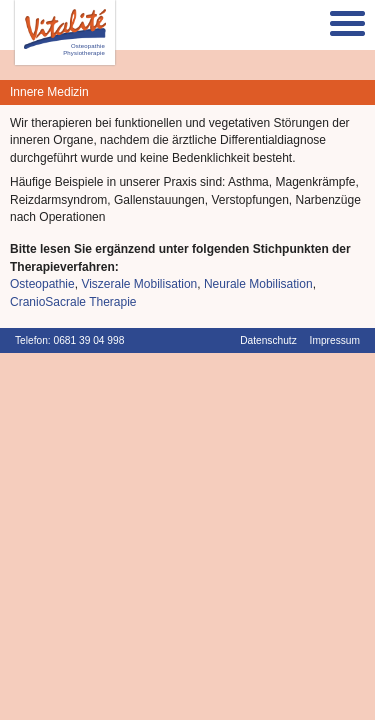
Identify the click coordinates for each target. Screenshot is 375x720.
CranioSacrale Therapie (73, 302)
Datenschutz (268, 340)
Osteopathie (42, 284)
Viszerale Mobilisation (139, 284)
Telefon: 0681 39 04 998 (69, 340)
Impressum (335, 340)
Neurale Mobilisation (258, 284)
